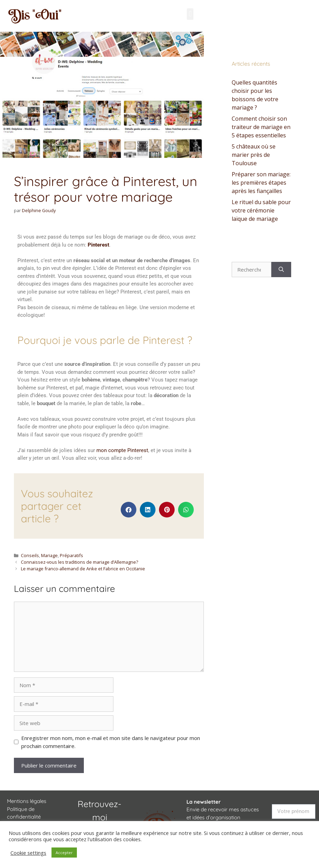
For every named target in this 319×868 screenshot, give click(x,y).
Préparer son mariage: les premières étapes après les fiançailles (261, 183)
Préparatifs (71, 555)
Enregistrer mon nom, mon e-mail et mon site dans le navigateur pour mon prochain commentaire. (111, 742)
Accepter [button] (64, 853)
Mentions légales (27, 801)
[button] (190, 14)
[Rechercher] (281, 270)
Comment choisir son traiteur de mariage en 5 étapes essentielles (261, 127)
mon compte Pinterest (122, 450)
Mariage (49, 555)
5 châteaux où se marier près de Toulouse (254, 155)
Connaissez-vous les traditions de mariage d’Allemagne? (79, 562)
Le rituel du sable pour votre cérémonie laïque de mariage (261, 210)
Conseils (30, 555)
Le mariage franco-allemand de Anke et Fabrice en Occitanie (83, 569)
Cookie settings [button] (28, 853)
